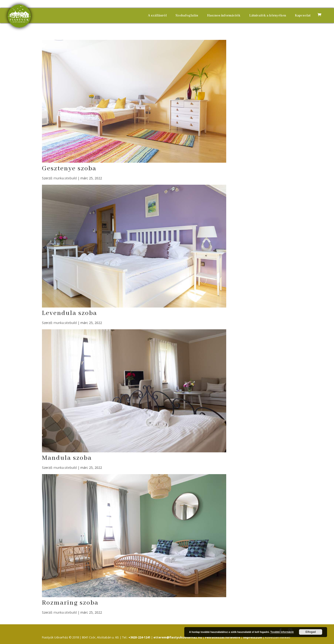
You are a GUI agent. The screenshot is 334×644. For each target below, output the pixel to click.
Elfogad (311, 632)
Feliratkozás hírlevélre (223, 637)
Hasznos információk (224, 16)
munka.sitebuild (65, 178)
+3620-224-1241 (139, 637)
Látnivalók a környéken (268, 16)
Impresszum (253, 637)
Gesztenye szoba (69, 169)
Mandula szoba (67, 458)
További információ (282, 632)
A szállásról (157, 16)
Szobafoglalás (187, 16)
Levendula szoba (70, 313)
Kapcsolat (303, 16)
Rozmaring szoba (70, 603)
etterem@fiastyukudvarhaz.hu (178, 637)
